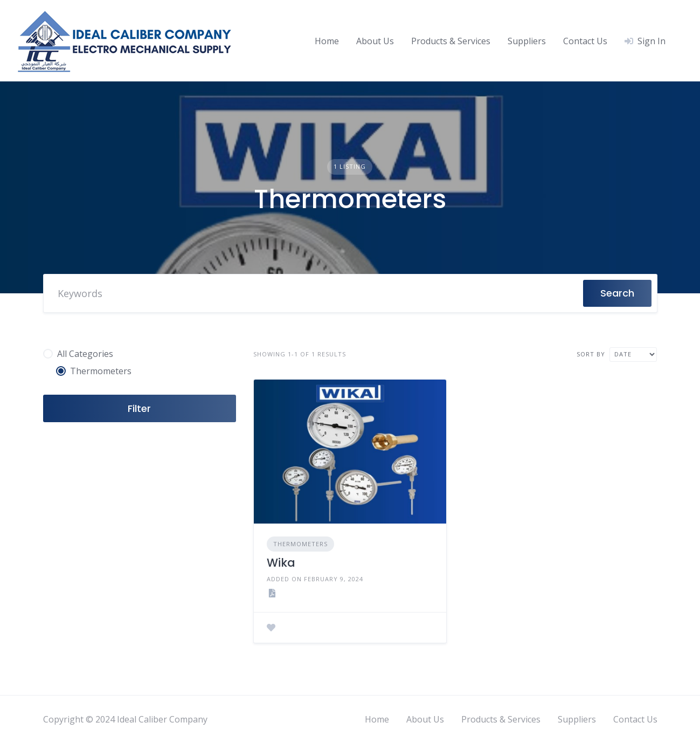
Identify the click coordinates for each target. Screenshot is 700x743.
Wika (281, 563)
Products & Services (451, 41)
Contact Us (585, 41)
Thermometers (300, 544)
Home (327, 41)
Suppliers (527, 41)
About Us (375, 41)
